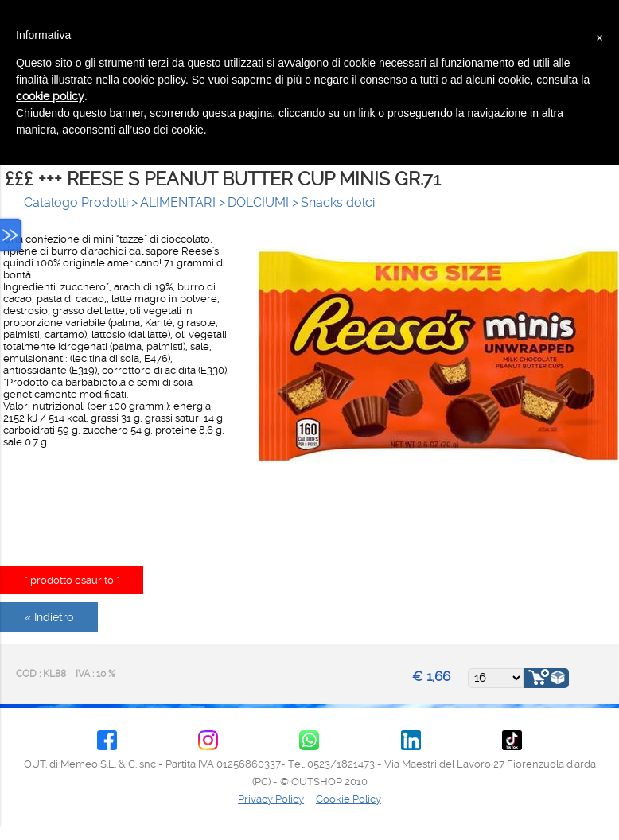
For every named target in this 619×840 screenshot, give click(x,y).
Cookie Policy (348, 799)
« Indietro (49, 617)
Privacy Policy (271, 799)
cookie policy (50, 96)
